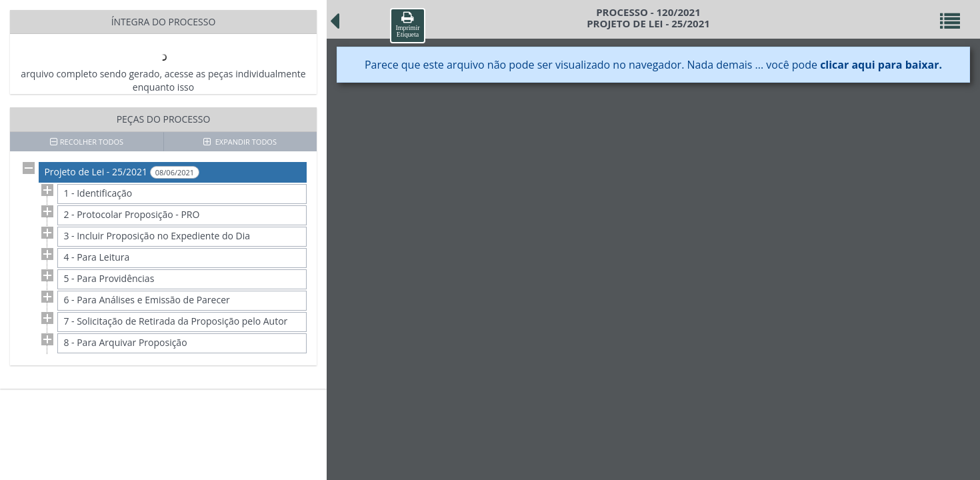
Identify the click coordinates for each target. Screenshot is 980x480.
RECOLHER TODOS (87, 142)
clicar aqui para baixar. (881, 65)
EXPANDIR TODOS (240, 142)
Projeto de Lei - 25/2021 (122, 172)
